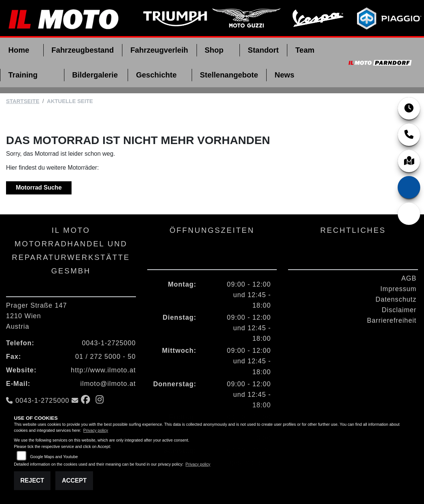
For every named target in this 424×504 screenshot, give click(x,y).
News (284, 75)
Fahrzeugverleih (159, 50)
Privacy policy (96, 430)
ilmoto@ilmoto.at (108, 384)
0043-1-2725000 (109, 343)
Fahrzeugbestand (83, 50)
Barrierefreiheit (392, 320)
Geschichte (156, 75)
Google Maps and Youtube (54, 457)
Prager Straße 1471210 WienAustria (37, 316)
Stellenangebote (229, 75)
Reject (32, 480)
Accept (74, 480)
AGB (409, 278)
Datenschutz (396, 299)
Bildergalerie (95, 75)
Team (305, 50)
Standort (263, 50)
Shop (214, 50)
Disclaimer (399, 310)
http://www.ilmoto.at (103, 370)
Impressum (398, 289)
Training (23, 75)
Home (19, 50)
